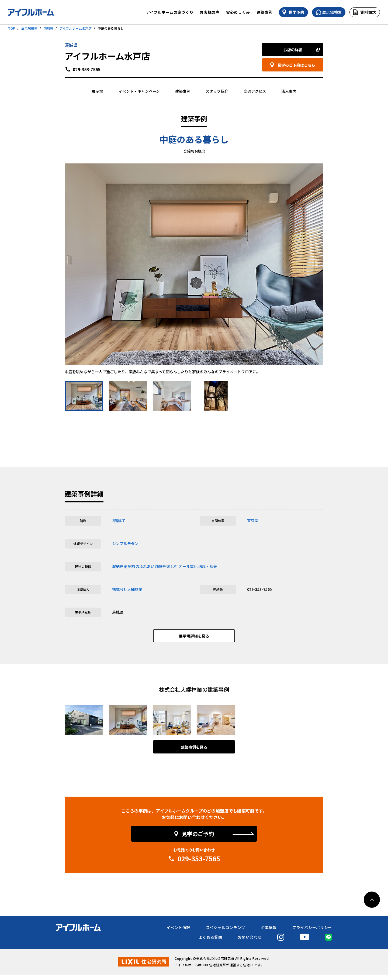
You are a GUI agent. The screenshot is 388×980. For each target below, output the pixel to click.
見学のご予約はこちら (296, 65)
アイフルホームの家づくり (170, 12)
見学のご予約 (198, 839)
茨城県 (48, 28)
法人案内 (289, 91)
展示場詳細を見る (194, 639)
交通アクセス (255, 91)
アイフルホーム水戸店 (76, 28)
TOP (12, 28)
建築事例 (264, 12)
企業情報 (269, 933)
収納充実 (120, 566)
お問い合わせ (250, 943)
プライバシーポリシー (312, 933)
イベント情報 (178, 933)
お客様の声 (210, 12)
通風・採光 (208, 566)
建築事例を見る (194, 752)
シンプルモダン (125, 543)
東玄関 (253, 520)
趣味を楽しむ (167, 566)
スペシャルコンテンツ (226, 933)
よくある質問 (210, 943)
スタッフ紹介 (217, 91)
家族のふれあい (141, 566)
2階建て (119, 520)
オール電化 (188, 566)
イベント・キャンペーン (139, 91)
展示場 (98, 91)
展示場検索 (29, 28)
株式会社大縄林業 (127, 589)
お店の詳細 (293, 50)
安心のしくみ (238, 12)
